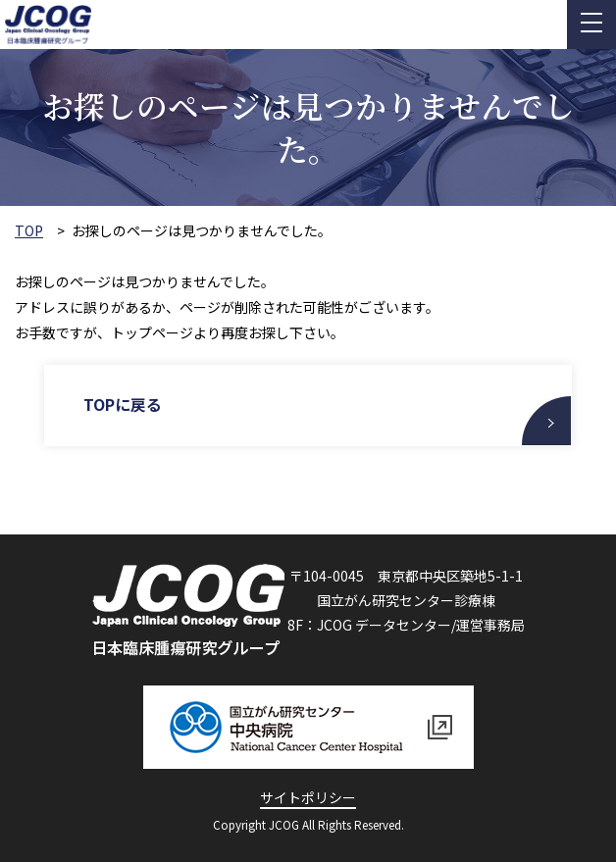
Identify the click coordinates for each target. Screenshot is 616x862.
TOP (29, 231)
